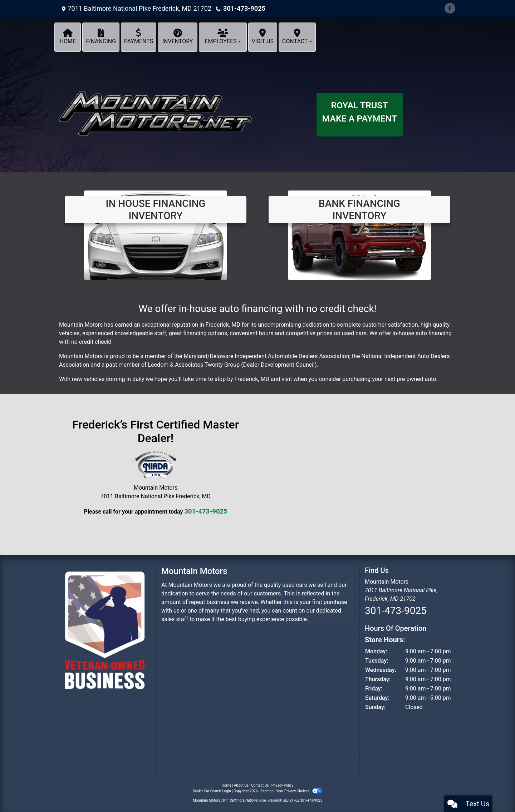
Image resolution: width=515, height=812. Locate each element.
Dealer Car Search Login (212, 791)
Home (227, 785)
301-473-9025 (244, 8)
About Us (241, 785)
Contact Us (260, 785)
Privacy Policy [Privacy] (283, 785)
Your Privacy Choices (299, 791)
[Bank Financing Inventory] (359, 235)
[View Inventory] (156, 235)
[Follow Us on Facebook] (450, 8)
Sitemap (267, 791)
